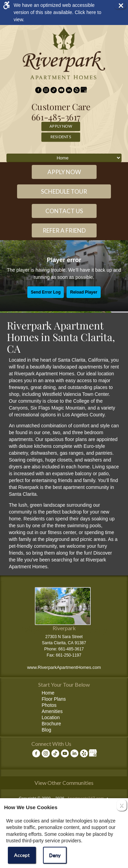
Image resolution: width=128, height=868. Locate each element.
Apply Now (61, 126)
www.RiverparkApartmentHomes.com (64, 667)
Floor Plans (54, 699)
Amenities (52, 711)
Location (51, 717)
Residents (61, 137)
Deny (55, 855)
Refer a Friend (64, 230)
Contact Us (64, 211)
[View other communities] (64, 784)
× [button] (122, 5)
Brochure (51, 724)
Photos (49, 705)
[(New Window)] (46, 90)
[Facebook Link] (38, 90)
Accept (22, 855)
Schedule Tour (64, 191)
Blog (46, 730)
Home (48, 693)
